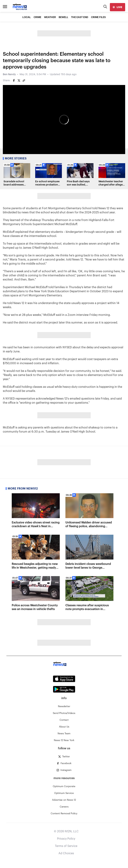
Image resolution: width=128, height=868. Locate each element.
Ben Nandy (9, 74)
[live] (118, 7)
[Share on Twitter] (19, 81)
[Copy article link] (24, 81)
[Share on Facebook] (14, 81)
